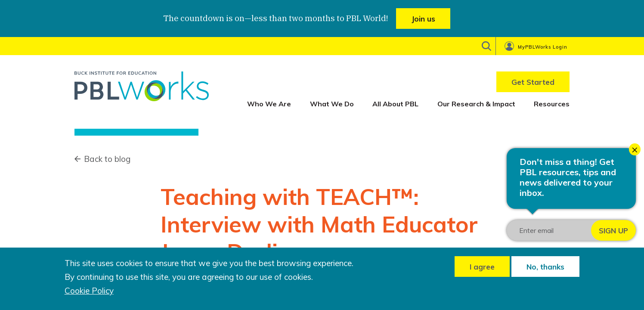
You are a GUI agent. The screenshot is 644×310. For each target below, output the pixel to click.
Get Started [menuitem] (533, 82)
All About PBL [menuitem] (395, 104)
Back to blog (107, 159)
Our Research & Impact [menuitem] (476, 104)
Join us (423, 19)
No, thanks (545, 267)
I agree (482, 267)
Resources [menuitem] (552, 104)
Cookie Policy (89, 291)
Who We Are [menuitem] (269, 104)
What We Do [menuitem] (332, 104)
